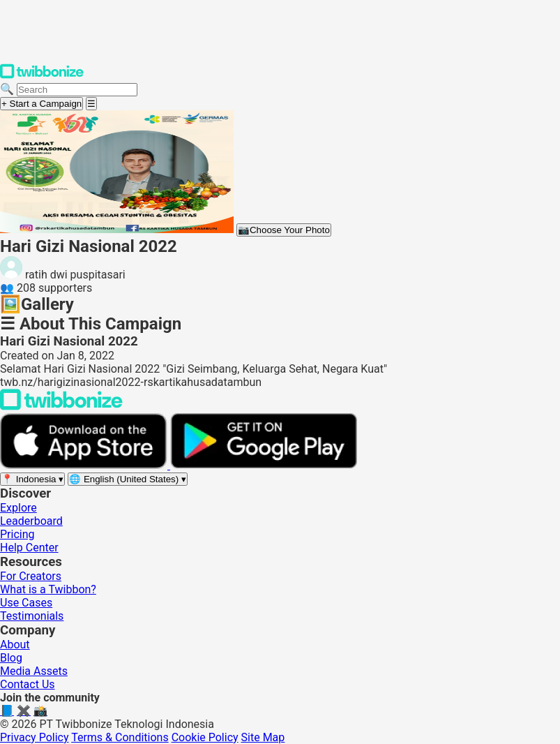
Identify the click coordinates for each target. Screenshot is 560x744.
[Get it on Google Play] (264, 465)
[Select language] (128, 479)
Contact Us (28, 684)
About (15, 645)
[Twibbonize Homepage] (42, 76)
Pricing (17, 534)
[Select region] (32, 479)
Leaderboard (31, 521)
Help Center (29, 548)
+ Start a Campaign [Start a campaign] (41, 104)
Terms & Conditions (120, 737)
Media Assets (34, 671)
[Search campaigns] (77, 90)
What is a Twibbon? (48, 589)
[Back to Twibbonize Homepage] (61, 407)
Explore (18, 508)
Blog (11, 658)
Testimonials (32, 616)
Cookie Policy (205, 737)
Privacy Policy (35, 737)
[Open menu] (91, 104)
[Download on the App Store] (85, 465)
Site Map (263, 737)
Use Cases (26, 603)
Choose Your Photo (284, 230)
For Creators (31, 576)
